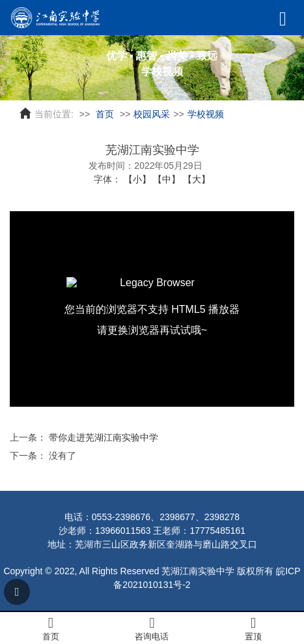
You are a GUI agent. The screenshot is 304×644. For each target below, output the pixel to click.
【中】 (167, 179)
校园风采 (152, 114)
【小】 (137, 179)
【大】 (197, 179)
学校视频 (206, 114)
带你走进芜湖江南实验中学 (104, 437)
